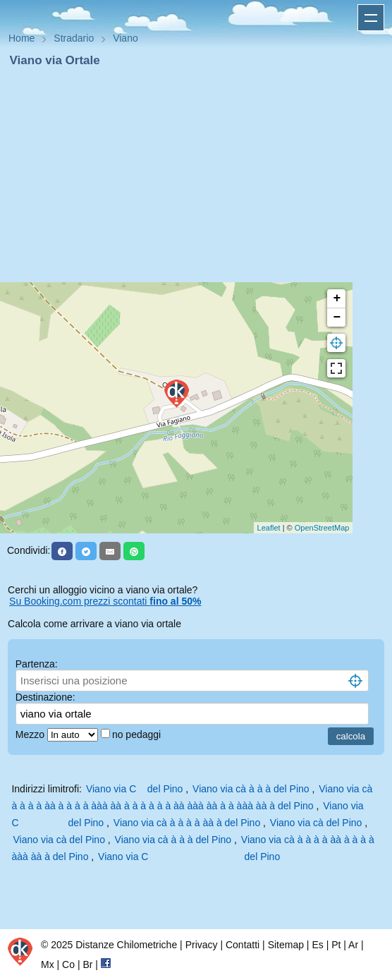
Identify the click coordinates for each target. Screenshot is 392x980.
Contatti (243, 945)
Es (317, 945)
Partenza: (37, 664)
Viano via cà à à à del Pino (251, 789)
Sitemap (286, 945)
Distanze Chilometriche (126, 945)
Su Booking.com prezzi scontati (105, 601)
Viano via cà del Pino (316, 823)
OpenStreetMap (322, 528)
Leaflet (269, 528)
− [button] (337, 317)
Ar (353, 945)
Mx (48, 964)
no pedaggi (138, 734)
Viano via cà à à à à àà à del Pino (187, 823)
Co (68, 964)
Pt (336, 945)
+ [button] (337, 298)
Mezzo (31, 734)
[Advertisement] (196, 175)
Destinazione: (45, 697)
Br (87, 964)
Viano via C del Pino (135, 789)
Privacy (202, 945)
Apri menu (371, 18)
